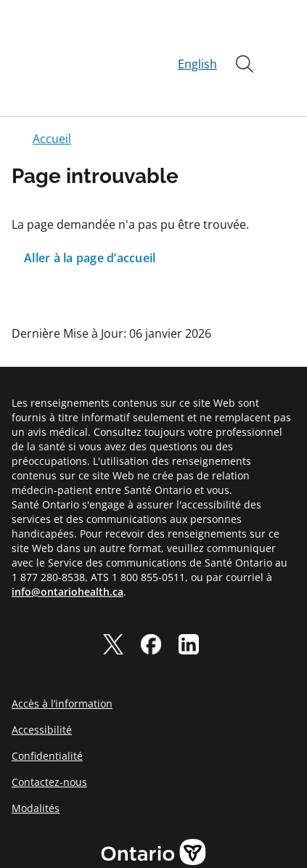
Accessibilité (42, 677)
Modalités (36, 756)
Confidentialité (47, 703)
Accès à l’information (62, 651)
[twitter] (113, 592)
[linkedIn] (189, 592)
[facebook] (151, 592)
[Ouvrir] (245, 38)
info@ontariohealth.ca (67, 539)
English (197, 38)
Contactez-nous (49, 730)
